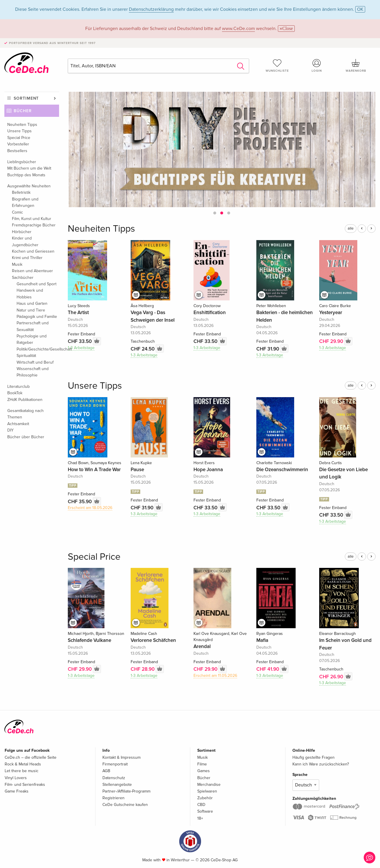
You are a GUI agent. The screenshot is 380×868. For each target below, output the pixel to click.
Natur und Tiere (31, 310)
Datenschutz (114, 778)
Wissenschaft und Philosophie (33, 372)
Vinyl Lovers (16, 778)
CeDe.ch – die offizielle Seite (31, 757)
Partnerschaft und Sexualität (33, 326)
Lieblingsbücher (22, 162)
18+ (200, 818)
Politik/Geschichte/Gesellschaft (38, 349)
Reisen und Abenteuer (32, 271)
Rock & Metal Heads (23, 764)
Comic (17, 212)
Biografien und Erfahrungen (25, 202)
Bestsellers (17, 151)
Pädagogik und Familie (37, 317)
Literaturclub (18, 387)
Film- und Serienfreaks (25, 785)
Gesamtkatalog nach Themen (25, 414)
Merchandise (209, 785)
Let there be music (22, 771)
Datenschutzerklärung (151, 9)
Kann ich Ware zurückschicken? (321, 764)
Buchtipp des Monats (26, 175)
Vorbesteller (18, 144)
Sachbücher (23, 278)
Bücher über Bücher (26, 437)
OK (360, 9)
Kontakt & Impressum (121, 757)
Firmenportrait (115, 764)
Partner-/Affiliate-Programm (126, 791)
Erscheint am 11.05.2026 (215, 676)
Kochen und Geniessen (33, 251)
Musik (17, 264)
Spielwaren (207, 791)
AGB (106, 771)
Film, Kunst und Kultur (32, 219)
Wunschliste (277, 66)
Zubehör (205, 798)
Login (317, 66)
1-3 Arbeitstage (81, 348)
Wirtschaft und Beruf (35, 362)
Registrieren (113, 798)
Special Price (19, 138)
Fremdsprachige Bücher (34, 225)
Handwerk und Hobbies (30, 294)
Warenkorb (356, 66)
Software (205, 811)
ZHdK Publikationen (25, 400)
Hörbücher (22, 232)
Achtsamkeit (18, 424)
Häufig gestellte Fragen (314, 757)
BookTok (15, 393)
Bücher (23, 111)
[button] (215, 213)
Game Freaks (17, 791)
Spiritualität (26, 356)
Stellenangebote (117, 785)
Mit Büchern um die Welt (29, 168)
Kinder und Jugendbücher (25, 241)
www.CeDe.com (238, 29)
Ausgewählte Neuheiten (29, 186)
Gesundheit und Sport (37, 284)
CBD (201, 805)
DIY (10, 430)
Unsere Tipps (19, 131)
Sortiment (26, 98)
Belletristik (21, 192)
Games (204, 771)
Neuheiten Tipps (22, 125)
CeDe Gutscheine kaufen (125, 805)
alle (351, 228)
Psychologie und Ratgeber (32, 339)
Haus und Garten (32, 303)
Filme (202, 764)
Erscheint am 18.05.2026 (90, 508)
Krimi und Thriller (27, 258)
